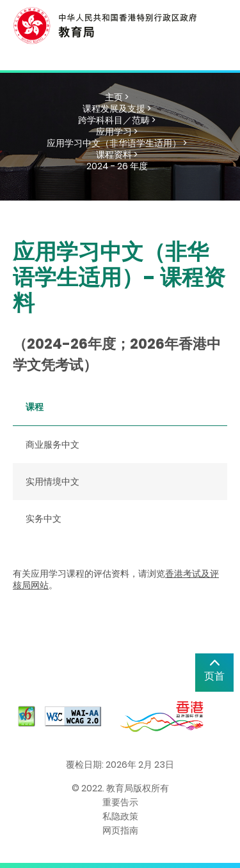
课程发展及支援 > (117, 109)
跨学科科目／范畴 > (117, 120)
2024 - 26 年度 (117, 166)
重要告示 (120, 802)
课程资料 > (117, 155)
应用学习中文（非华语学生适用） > (117, 143)
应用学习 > (117, 132)
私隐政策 (120, 816)
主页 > (117, 97)
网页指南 (120, 830)
